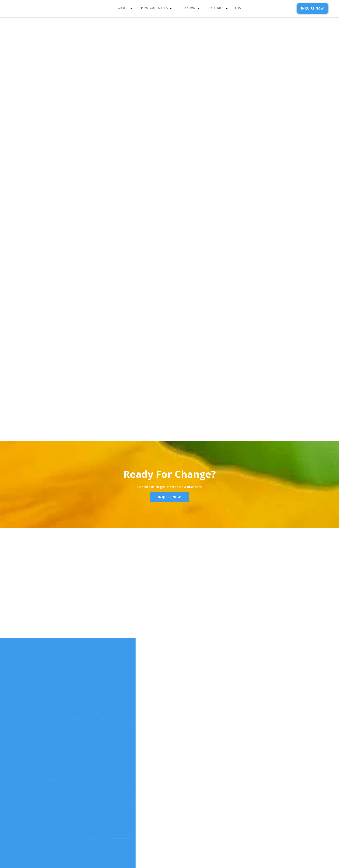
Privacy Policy (256, 254)
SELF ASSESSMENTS (205, 803)
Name (104, 616)
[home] (33, 9)
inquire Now (170, 497)
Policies (197, 791)
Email (161, 616)
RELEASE (164, 803)
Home (162, 779)
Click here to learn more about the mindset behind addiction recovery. (84, 136)
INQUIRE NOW (313, 8)
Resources (166, 797)
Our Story (166, 791)
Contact (197, 779)
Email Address (226, 233)
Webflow (228, 831)
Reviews (196, 797)
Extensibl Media (192, 831)
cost (161, 785)
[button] (126, 9)
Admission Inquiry (205, 785)
